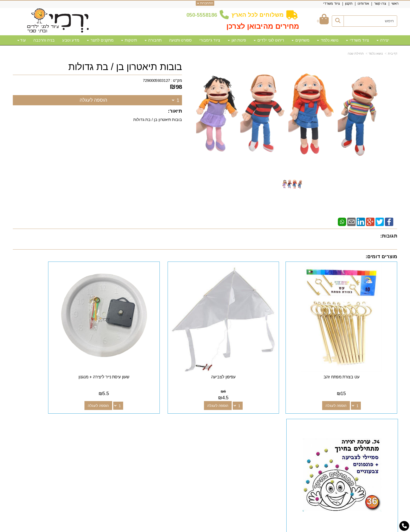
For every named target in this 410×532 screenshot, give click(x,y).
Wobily (222, 527)
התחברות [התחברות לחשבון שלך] (205, 3)
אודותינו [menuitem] (363, 4)
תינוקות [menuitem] (129, 40)
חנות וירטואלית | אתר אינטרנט (171, 527)
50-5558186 (203, 15)
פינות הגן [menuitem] (237, 40)
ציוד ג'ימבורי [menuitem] (210, 40)
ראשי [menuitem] (395, 4)
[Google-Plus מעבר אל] (254, 421)
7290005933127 (156, 80)
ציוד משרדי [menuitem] (332, 4)
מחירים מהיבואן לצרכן (263, 26)
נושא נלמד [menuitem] (328, 40)
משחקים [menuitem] (300, 40)
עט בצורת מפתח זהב (352, 356)
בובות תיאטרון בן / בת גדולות (125, 67)
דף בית (392, 54)
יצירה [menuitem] (383, 40)
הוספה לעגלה (93, 100)
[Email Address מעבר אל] (237, 421)
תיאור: (175, 111)
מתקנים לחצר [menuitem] (100, 40)
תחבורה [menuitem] (153, 40)
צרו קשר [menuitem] (380, 4)
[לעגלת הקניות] (323, 21)
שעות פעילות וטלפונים (106, 412)
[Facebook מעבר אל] (262, 421)
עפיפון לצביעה (254, 356)
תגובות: (389, 236)
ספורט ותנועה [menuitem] (180, 40)
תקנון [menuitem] (349, 4)
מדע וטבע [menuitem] (71, 40)
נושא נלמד (376, 54)
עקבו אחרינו (250, 412)
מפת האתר (382, 412)
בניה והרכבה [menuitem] (44, 40)
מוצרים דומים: (381, 257)
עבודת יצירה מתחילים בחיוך (58, 356)
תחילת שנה (356, 54)
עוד (22, 40)
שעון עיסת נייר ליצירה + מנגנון (156, 356)
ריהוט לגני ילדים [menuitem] (269, 40)
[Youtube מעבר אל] (246, 421)
